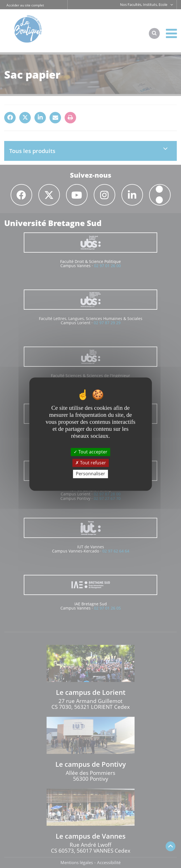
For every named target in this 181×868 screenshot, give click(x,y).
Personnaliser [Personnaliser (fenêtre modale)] (90, 474)
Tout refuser (91, 463)
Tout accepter (90, 452)
